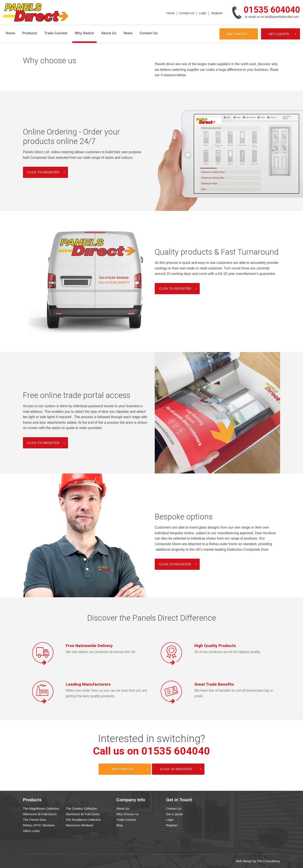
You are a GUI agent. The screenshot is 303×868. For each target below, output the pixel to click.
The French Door (35, 820)
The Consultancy (268, 861)
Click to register (43, 172)
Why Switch (84, 33)
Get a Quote (279, 34)
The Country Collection (81, 809)
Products (30, 33)
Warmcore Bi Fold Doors (40, 814)
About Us (109, 33)
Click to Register (176, 769)
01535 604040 (272, 10)
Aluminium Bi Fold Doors (83, 814)
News (128, 33)
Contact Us (187, 13)
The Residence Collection (83, 820)
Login (203, 13)
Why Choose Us (127, 814)
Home (170, 13)
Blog (119, 825)
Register (217, 13)
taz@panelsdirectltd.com (282, 17)
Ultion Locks (31, 831)
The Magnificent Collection (41, 809)
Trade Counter (56, 33)
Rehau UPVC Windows (39, 825)
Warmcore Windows (79, 825)
